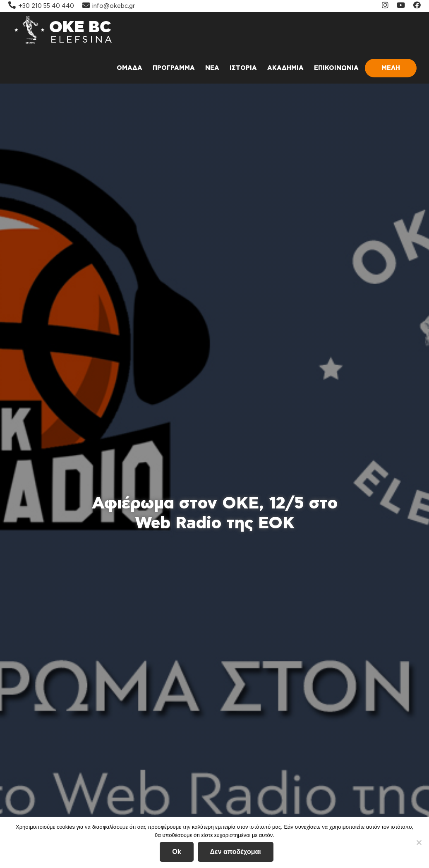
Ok (176, 852)
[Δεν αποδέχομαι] (419, 842)
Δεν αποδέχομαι (236, 852)
